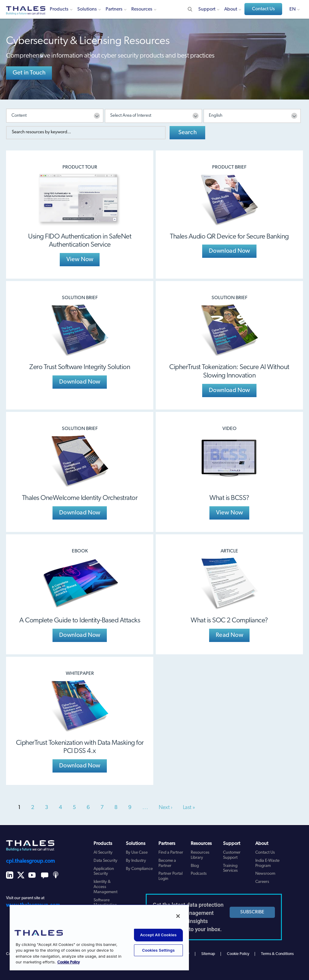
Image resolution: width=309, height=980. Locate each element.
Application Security (104, 871)
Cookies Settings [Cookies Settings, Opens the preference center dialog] (158, 950)
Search (188, 133)
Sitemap (208, 954)
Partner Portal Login (170, 876)
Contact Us (263, 9)
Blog (195, 866)
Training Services (230, 868)
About (231, 9)
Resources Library (200, 855)
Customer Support (232, 855)
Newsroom (265, 874)
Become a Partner (167, 863)
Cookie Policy (238, 954)
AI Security (103, 853)
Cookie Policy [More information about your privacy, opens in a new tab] (68, 962)
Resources (142, 9)
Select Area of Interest (131, 116)
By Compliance (139, 869)
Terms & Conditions (277, 954)
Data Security (105, 861)
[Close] (178, 916)
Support (207, 9)
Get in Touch (29, 73)
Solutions (87, 9)
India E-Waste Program (267, 863)
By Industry (136, 861)
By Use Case (137, 853)
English (216, 116)
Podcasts (199, 874)
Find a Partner (171, 853)
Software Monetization (105, 903)
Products (59, 9)
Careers (262, 882)
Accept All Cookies (158, 935)
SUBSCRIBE (252, 912)
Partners (114, 9)
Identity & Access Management (105, 887)
